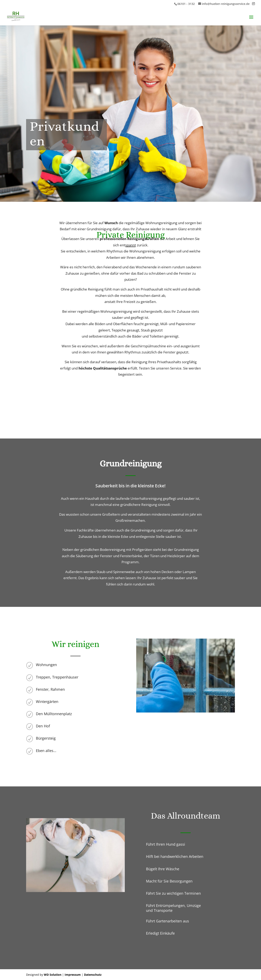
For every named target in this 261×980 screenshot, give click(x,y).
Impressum (73, 975)
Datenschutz (93, 975)
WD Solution (53, 975)
